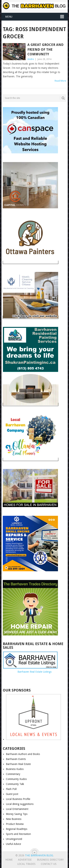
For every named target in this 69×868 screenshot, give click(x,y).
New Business (14, 819)
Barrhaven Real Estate (18, 764)
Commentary (13, 774)
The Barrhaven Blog (39, 855)
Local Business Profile (18, 799)
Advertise (25, 860)
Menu (9, 17)
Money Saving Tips (17, 814)
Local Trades (26, 864)
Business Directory (50, 860)
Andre (31, 59)
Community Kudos (16, 779)
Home (9, 860)
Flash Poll (11, 789)
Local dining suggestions (20, 804)
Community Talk (15, 784)
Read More (60, 81)
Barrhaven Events (16, 759)
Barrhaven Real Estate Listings (34, 672)
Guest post (12, 794)
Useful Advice (13, 844)
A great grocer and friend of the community (45, 49)
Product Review (15, 824)
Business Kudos (15, 769)
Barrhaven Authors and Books (23, 754)
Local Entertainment (17, 809)
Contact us (49, 864)
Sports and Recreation (18, 834)
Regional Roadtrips (17, 829)
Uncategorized (14, 839)
